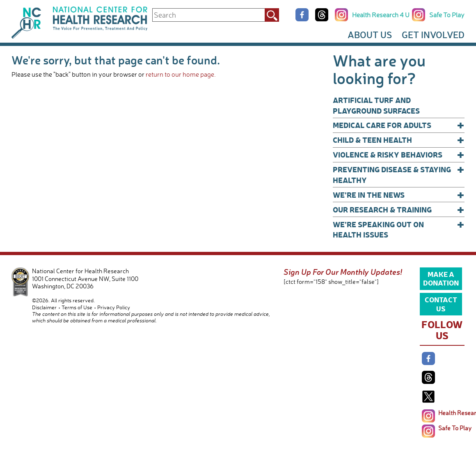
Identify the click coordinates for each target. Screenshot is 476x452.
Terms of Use (77, 307)
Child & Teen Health (399, 140)
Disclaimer (44, 307)
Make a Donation (441, 278)
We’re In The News (399, 195)
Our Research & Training (399, 210)
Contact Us (441, 304)
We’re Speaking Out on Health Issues (399, 229)
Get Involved (433, 35)
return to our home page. (181, 74)
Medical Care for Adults (399, 125)
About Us (370, 35)
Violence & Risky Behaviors (399, 155)
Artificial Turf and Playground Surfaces (376, 105)
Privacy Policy (114, 307)
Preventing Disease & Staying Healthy (399, 175)
